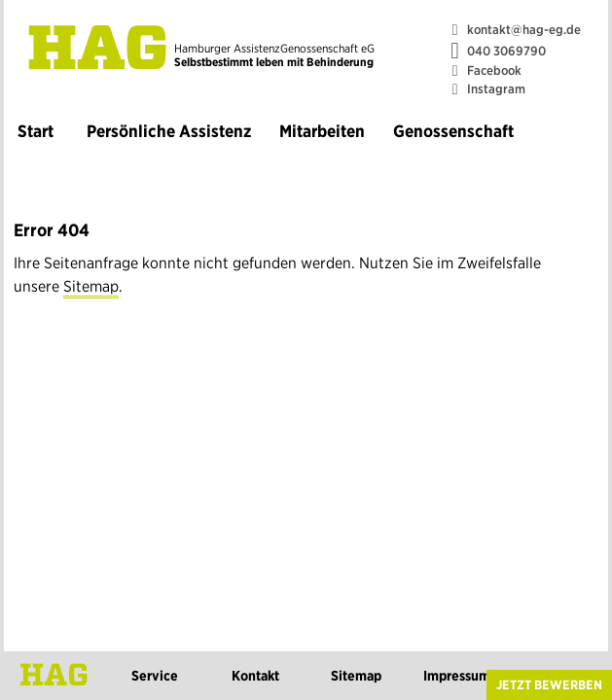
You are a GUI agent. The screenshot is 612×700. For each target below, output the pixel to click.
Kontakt (255, 675)
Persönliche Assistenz (169, 131)
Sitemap (91, 286)
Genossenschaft (453, 131)
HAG (98, 53)
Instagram (496, 89)
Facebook (494, 70)
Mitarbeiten (322, 131)
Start (36, 131)
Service (155, 675)
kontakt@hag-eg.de (524, 30)
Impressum (457, 675)
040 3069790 (506, 51)
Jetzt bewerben (549, 684)
